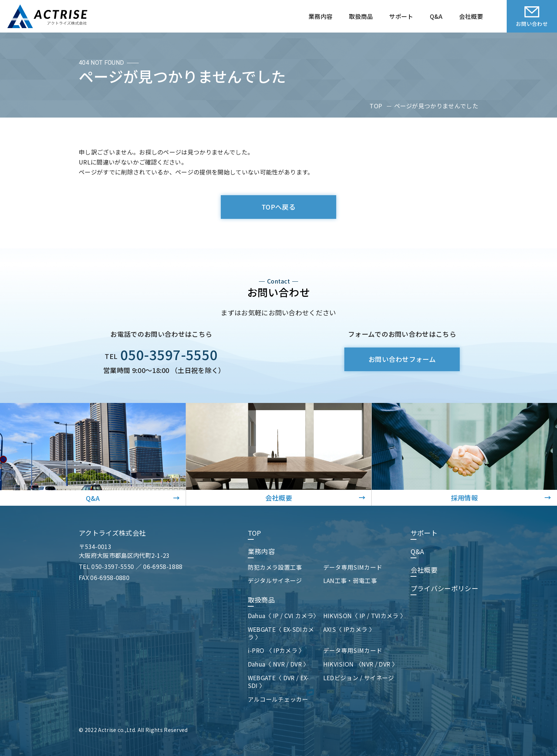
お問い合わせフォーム (402, 359)
